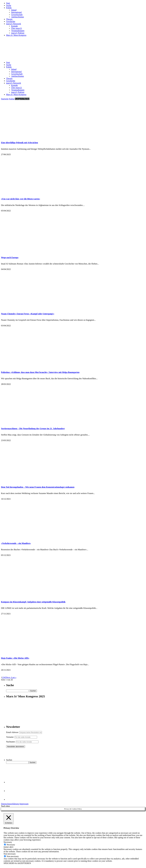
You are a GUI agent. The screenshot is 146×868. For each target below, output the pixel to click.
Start (8, 3)
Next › (9, 677)
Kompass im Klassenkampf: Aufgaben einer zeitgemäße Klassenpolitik (33, 602)
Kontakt (15, 26)
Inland (14, 10)
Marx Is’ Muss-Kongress (16, 35)
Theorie (9, 19)
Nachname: (11, 742)
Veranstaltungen (18, 31)
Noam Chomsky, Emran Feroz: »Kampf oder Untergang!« (28, 314)
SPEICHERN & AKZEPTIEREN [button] (17, 863)
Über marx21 (17, 28)
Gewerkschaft (17, 15)
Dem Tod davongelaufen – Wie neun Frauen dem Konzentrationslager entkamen (38, 487)
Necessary (11, 845)
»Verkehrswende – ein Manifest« (16, 543)
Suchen (9, 760)
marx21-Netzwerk (14, 24)
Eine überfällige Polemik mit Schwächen (19, 143)
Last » (14, 677)
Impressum (24, 804)
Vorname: (10, 737)
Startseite (5, 99)
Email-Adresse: (13, 732)
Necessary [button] (8, 842)
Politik (9, 8)
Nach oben (5, 806)
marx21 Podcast (18, 33)
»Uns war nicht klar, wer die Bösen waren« (21, 199)
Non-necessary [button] (10, 854)
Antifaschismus (18, 17)
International (16, 12)
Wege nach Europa (10, 257)
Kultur (12, 99)
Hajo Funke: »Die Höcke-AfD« (15, 658)
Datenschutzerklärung (10, 804)
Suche (9, 5)
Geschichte (11, 21)
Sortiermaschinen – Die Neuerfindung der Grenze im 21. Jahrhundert (33, 429)
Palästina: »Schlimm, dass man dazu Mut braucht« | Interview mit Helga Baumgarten (40, 372)
